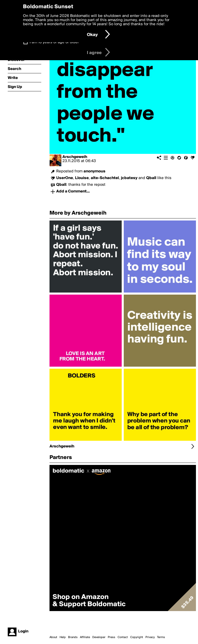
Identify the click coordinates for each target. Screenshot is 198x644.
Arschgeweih (75, 157)
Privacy (150, 637)
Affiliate (85, 637)
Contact (123, 637)
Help (63, 637)
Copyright (137, 637)
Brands (73, 637)
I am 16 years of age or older (54, 42)
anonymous (94, 171)
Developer (99, 637)
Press (112, 637)
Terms (161, 637)
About (53, 637)
